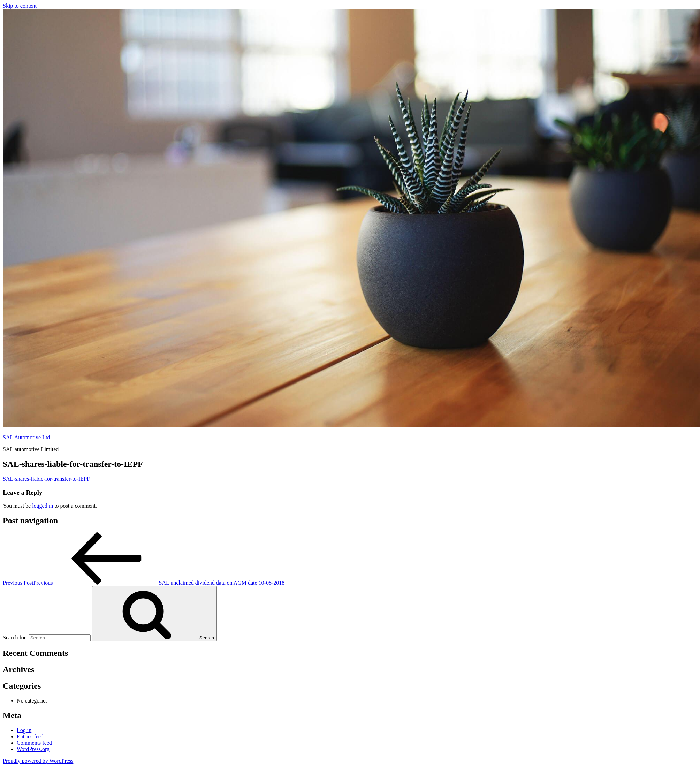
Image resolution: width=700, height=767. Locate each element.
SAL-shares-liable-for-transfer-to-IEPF (46, 479)
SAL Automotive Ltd (26, 437)
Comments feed (34, 743)
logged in (43, 506)
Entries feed (30, 736)
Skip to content (20, 6)
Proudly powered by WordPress (38, 761)
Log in (24, 730)
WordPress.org (33, 749)
